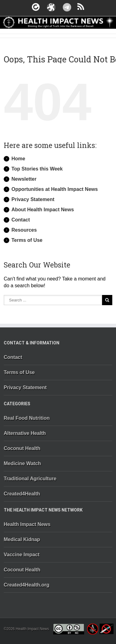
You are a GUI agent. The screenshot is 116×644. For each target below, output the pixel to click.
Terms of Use (27, 240)
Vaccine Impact (22, 555)
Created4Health (22, 494)
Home (18, 159)
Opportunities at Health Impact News (55, 189)
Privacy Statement (33, 199)
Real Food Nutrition (27, 418)
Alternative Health (25, 433)
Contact (21, 220)
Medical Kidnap (22, 539)
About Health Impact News (43, 210)
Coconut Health (22, 448)
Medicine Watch (22, 463)
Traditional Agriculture (30, 479)
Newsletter (24, 179)
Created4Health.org (27, 585)
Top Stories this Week (37, 169)
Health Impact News (27, 524)
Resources (24, 230)
